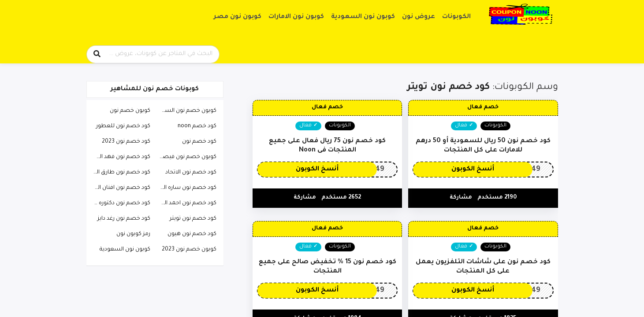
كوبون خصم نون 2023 (189, 250)
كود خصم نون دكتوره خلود (120, 203)
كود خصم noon (197, 126)
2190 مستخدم (497, 198)
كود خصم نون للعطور (123, 126)
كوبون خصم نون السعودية (186, 111)
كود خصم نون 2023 (126, 142)
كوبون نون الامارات (296, 17)
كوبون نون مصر (238, 17)
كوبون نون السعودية (363, 17)
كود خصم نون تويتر (193, 219)
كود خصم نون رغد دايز (124, 219)
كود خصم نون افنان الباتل (120, 188)
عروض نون (419, 17)
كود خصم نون (199, 142)
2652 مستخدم (341, 198)
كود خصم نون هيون (192, 234)
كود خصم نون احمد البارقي (186, 203)
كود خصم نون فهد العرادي (120, 157)
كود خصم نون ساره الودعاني (186, 188)
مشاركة (461, 198)
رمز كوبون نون (133, 234)
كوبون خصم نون (130, 111)
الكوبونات (456, 17)
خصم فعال (483, 107)
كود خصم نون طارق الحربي (120, 173)
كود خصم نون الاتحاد (191, 173)
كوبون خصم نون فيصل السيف (186, 157)
